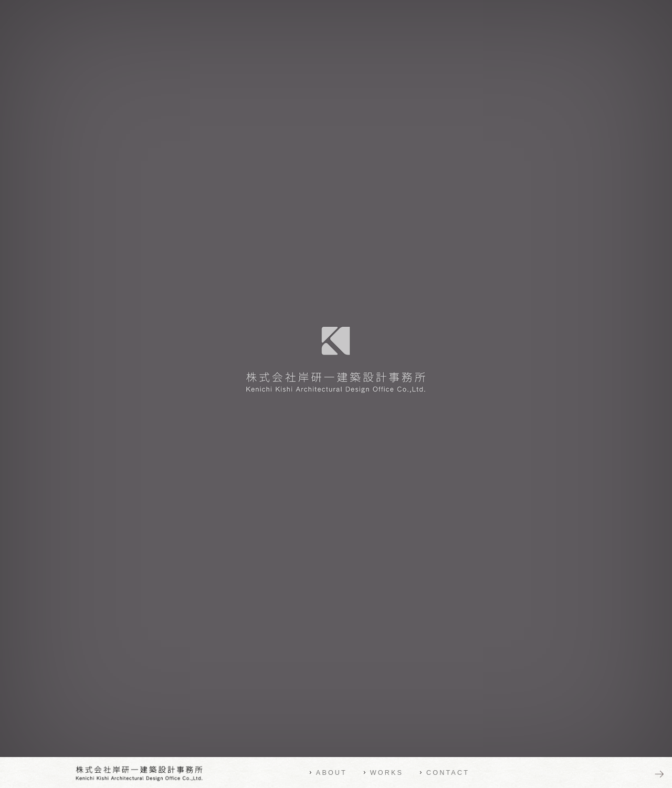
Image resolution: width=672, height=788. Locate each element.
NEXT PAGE (659, 775)
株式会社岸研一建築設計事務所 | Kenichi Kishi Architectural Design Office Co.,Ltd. (139, 775)
